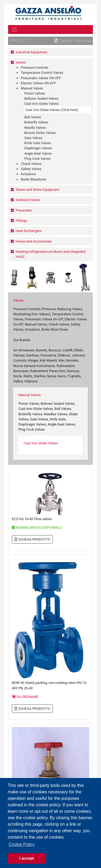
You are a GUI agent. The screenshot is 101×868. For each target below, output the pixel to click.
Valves (21, 62)
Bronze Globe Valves (40, 133)
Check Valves (31, 164)
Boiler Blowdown (34, 179)
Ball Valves (33, 117)
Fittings (21, 221)
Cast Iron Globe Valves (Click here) (52, 110)
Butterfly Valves (36, 122)
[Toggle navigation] (14, 29)
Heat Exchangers (29, 231)
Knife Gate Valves (38, 143)
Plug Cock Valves (37, 159)
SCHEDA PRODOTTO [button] (32, 539)
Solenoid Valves (28, 200)
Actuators (28, 174)
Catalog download (73, 41)
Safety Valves (31, 169)
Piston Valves (35, 93)
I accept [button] (27, 858)
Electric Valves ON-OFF (38, 83)
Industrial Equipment (31, 52)
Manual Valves (32, 88)
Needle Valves (35, 128)
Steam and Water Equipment (37, 190)
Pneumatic (24, 210)
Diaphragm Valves (38, 148)
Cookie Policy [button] (22, 844)
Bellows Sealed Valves (41, 98)
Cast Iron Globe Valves (41, 104)
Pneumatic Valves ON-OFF (41, 78)
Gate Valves (33, 138)
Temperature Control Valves (42, 73)
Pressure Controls (34, 68)
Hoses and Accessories (34, 241)
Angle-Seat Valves (38, 153)
